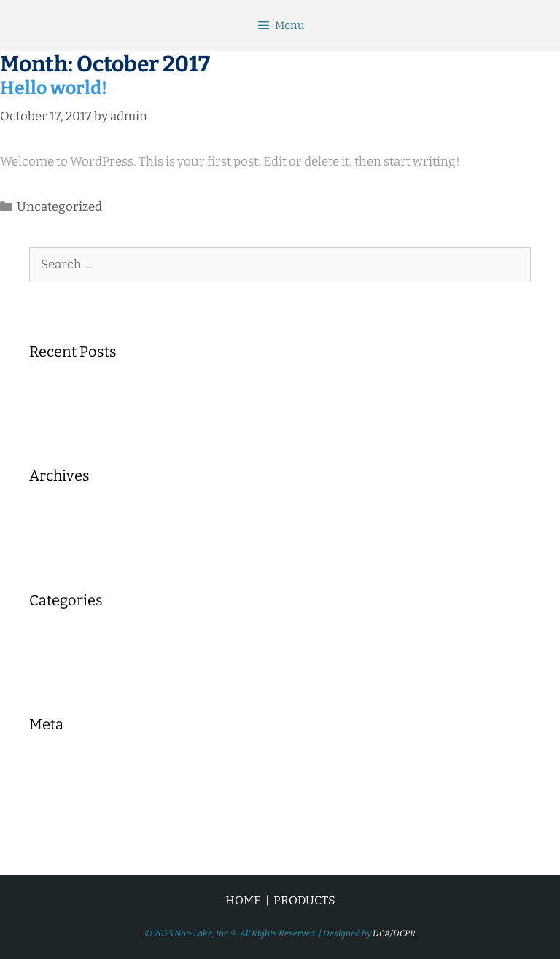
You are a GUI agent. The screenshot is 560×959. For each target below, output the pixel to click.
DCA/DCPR (394, 933)
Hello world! (54, 88)
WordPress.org (73, 833)
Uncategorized (59, 207)
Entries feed (64, 789)
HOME (243, 900)
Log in (47, 766)
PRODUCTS (304, 900)
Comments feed (74, 811)
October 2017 (67, 517)
